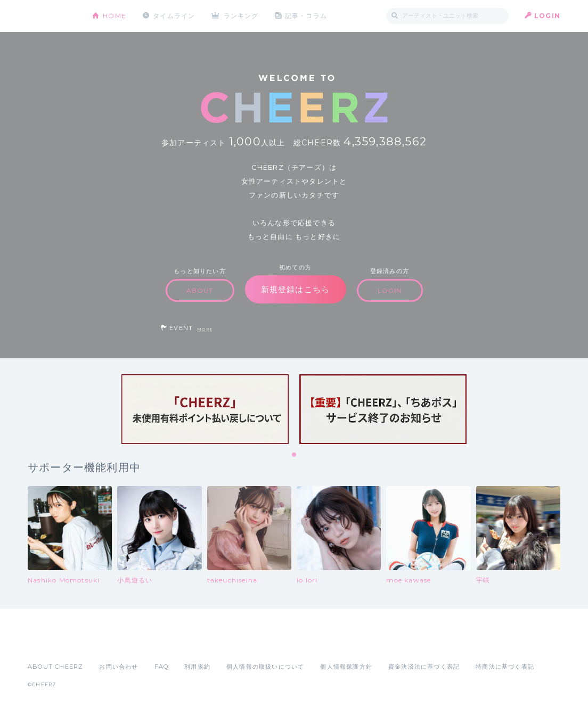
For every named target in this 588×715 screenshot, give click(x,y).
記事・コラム (306, 16)
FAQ (162, 667)
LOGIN (547, 16)
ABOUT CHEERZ (55, 667)
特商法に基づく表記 (505, 667)
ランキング (241, 16)
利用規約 (197, 667)
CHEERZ (52, 16)
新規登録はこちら (296, 289)
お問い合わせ (119, 667)
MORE (205, 329)
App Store (52, 643)
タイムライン (174, 16)
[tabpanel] (205, 409)
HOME (115, 16)
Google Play (109, 643)
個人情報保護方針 (346, 667)
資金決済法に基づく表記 (424, 667)
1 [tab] (295, 455)
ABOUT (200, 290)
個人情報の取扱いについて (265, 667)
